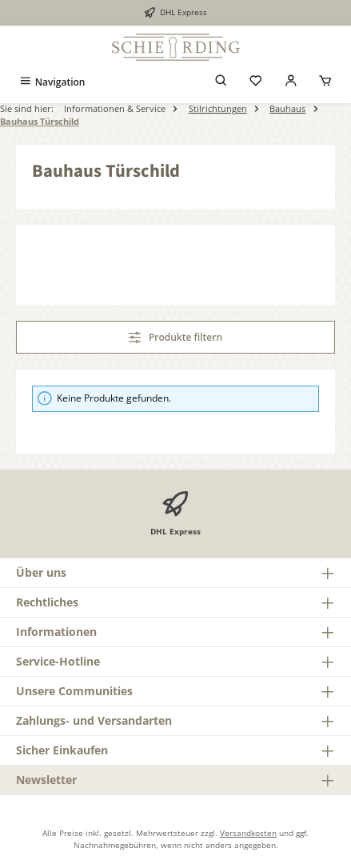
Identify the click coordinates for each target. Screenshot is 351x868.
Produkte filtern (175, 337)
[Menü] (52, 82)
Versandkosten (248, 833)
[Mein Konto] (291, 82)
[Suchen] (221, 82)
